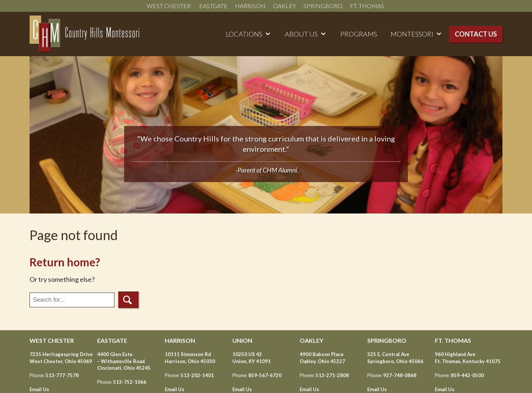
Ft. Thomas (368, 6)
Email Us (39, 389)
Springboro (323, 6)
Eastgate (213, 6)
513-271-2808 (332, 375)
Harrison (250, 6)
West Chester (169, 6)
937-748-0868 (400, 375)
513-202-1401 (197, 375)
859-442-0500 (467, 375)
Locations (244, 34)
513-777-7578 (62, 375)
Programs (359, 34)
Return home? (65, 262)
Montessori (412, 34)
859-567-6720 (265, 375)
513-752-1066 (130, 382)
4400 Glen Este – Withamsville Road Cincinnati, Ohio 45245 (124, 361)
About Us (301, 34)
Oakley (284, 6)
